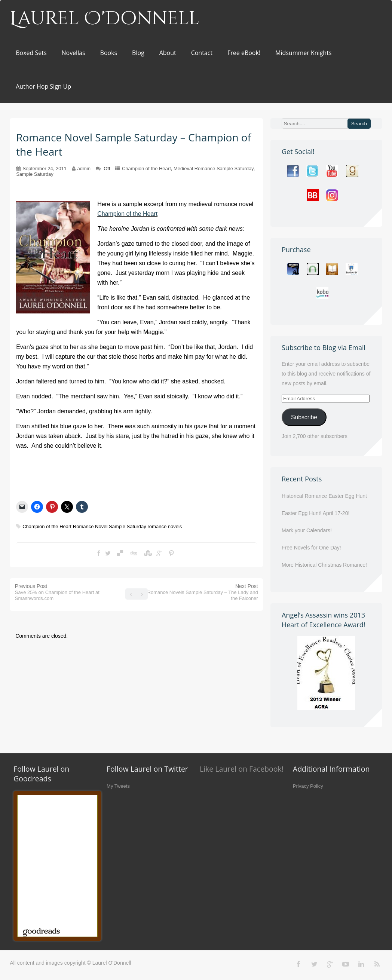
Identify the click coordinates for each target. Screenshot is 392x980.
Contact (202, 53)
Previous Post (57, 592)
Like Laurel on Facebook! (242, 769)
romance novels (165, 526)
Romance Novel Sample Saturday (110, 526)
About (168, 53)
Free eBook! (244, 53)
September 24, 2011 (45, 169)
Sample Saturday (35, 174)
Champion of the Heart (146, 169)
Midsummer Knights (303, 53)
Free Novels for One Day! (311, 548)
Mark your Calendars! (307, 530)
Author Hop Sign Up (43, 86)
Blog (138, 53)
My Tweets (118, 786)
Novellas (73, 53)
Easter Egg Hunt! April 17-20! (316, 513)
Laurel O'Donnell (105, 19)
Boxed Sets (31, 53)
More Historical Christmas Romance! (324, 565)
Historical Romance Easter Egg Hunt (324, 496)
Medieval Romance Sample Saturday (214, 169)
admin (84, 169)
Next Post (203, 592)
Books (109, 53)
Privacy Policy (308, 786)
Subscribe (304, 417)
